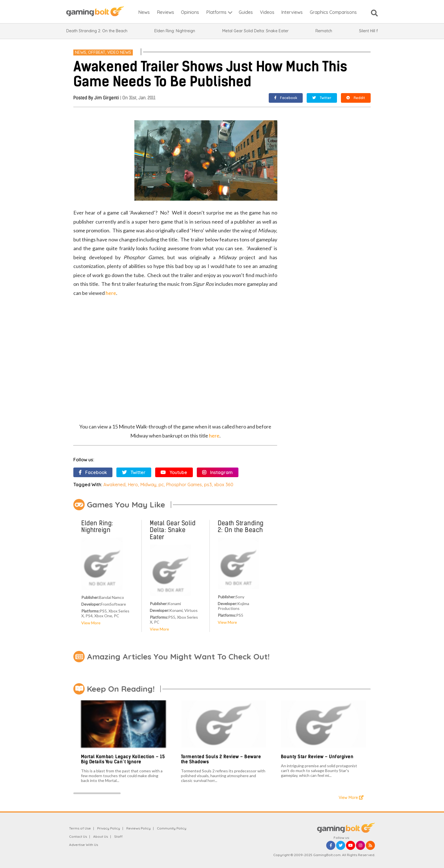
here (111, 293)
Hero (133, 485)
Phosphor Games (184, 485)
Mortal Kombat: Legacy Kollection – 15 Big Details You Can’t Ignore (123, 759)
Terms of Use (80, 828)
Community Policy (172, 828)
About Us (101, 836)
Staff (118, 836)
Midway (148, 485)
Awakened (114, 485)
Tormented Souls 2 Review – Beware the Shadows (221, 759)
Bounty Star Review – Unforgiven (317, 757)
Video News (119, 52)
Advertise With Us (84, 845)
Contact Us (78, 836)
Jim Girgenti (107, 98)
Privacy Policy (109, 828)
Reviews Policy (138, 828)
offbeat (97, 52)
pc (161, 485)
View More (91, 623)
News (81, 52)
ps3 (208, 485)
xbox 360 (224, 485)
